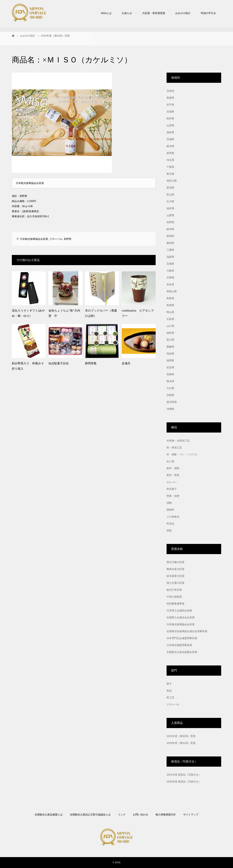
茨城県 (170, 139)
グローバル (56, 239)
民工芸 (170, 697)
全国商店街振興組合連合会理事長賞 (187, 631)
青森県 (170, 98)
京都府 (170, 264)
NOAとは (106, 13)
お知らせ (127, 13)
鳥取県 (170, 298)
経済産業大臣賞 (175, 576)
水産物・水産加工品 (178, 441)
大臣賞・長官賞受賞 (154, 13)
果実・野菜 (173, 475)
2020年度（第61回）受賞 (181, 743)
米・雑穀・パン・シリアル (182, 454)
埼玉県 (170, 160)
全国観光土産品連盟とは (49, 815)
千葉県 (170, 167)
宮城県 (170, 112)
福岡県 (170, 360)
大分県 (170, 388)
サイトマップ (191, 815)
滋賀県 (170, 257)
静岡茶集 (91, 363)
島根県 (170, 305)
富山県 (170, 195)
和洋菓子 (172, 489)
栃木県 (170, 146)
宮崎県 (170, 395)
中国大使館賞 (174, 597)
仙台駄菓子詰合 (59, 363)
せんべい (172, 482)
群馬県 (170, 153)
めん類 (170, 461)
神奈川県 (172, 181)
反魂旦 (126, 363)
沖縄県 (170, 409)
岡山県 (170, 312)
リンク (122, 815)
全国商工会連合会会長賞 (181, 617)
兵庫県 (170, 278)
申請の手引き (208, 13)
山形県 (170, 125)
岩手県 (170, 105)
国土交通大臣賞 (175, 583)
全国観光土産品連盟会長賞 (182, 652)
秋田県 (170, 118)
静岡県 (170, 236)
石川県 (170, 201)
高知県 (170, 354)
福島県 (170, 132)
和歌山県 (172, 291)
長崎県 (170, 374)
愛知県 (170, 243)
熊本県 (170, 381)
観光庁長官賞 (174, 590)
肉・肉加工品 (174, 447)
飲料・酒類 (173, 468)
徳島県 (170, 333)
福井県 (170, 208)
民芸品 (170, 524)
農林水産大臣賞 (175, 569)
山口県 (170, 326)
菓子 (169, 684)
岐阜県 (170, 229)
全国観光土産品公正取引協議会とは (90, 815)
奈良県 (170, 284)
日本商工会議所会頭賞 (179, 611)
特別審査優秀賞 (175, 604)
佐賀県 (170, 367)
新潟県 (170, 188)
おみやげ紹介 (183, 13)
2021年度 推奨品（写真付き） (184, 775)
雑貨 (169, 530)
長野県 (68, 239)
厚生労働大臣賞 (175, 562)
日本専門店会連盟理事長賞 (182, 638)
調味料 (170, 510)
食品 (169, 691)
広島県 (170, 319)
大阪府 (170, 271)
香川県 (170, 340)
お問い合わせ (141, 815)
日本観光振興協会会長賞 (34, 239)
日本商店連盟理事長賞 (179, 645)
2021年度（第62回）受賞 (181, 736)
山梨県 (170, 215)
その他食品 (173, 517)
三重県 (170, 250)
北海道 (170, 91)
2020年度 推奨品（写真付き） (184, 782)
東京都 (170, 174)
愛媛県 (170, 347)
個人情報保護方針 (166, 815)
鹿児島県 (172, 402)
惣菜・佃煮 (173, 496)
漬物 (169, 503)
